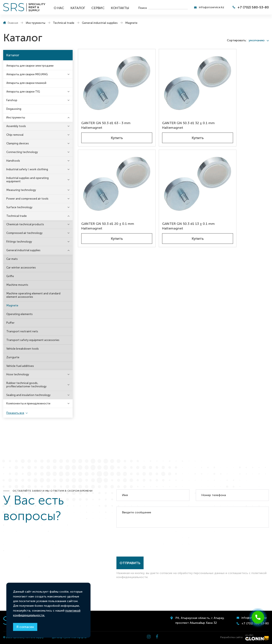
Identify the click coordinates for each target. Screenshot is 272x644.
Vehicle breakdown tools (23, 349)
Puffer (10, 323)
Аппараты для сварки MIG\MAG (27, 74)
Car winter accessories (21, 268)
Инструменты (16, 117)
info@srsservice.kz (212, 7)
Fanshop (12, 100)
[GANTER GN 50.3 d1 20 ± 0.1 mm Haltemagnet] (239, 74)
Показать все (15, 413)
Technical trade (17, 216)
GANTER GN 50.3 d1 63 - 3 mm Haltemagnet (107, 109)
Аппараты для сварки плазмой (26, 83)
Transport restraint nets (22, 331)
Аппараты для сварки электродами (30, 66)
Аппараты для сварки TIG (23, 92)
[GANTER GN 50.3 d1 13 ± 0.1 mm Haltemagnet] (109, 162)
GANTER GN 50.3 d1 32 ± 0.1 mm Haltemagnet (174, 109)
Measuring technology (21, 190)
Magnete (12, 305)
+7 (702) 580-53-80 (253, 7)
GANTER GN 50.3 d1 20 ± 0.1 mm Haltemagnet (239, 109)
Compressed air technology (24, 233)
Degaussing (14, 109)
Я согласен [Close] (25, 627)
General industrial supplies (23, 250)
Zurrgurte (13, 357)
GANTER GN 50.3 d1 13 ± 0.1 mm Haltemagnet (109, 197)
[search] (168, 7)
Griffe (10, 276)
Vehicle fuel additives (20, 366)
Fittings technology (19, 242)
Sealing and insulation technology (28, 395)
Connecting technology (22, 152)
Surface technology (19, 207)
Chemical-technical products (25, 224)
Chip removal (15, 135)
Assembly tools (16, 126)
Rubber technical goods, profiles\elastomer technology (26, 385)
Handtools (13, 161)
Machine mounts (17, 285)
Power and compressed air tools (27, 199)
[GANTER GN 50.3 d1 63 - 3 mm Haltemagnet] (109, 74)
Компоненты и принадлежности (28, 403)
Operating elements (19, 314)
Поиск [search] (143, 8)
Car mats (12, 259)
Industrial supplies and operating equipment (27, 180)
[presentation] (148, 541)
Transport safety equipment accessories (33, 340)
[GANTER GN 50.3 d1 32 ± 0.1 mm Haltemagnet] (174, 74)
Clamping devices (18, 143)
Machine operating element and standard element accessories (33, 295)
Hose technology (18, 374)
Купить (109, 123)
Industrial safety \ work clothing (27, 169)
